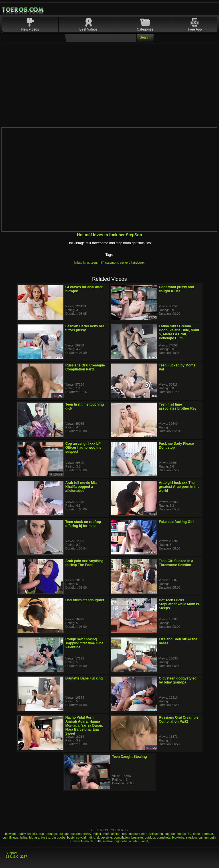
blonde (181, 834)
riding (91, 837)
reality (22, 834)
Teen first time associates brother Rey (178, 406)
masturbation (138, 834)
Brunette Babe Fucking (84, 678)
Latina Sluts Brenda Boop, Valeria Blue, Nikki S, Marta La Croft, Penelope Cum (179, 332)
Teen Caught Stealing (129, 757)
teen (94, 262)
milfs (98, 841)
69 (189, 834)
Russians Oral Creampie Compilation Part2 (179, 719)
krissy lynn (82, 262)
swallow (191, 837)
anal (145, 841)
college (64, 834)
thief (106, 834)
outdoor (150, 837)
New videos (30, 29)
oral (125, 834)
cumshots (164, 837)
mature (108, 841)
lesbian (115, 834)
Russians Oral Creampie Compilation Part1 (85, 367)
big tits (45, 837)
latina (24, 837)
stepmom (112, 262)
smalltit (32, 834)
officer (97, 834)
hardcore (138, 262)
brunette (137, 837)
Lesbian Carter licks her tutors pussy (85, 328)
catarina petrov (81, 834)
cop (41, 834)
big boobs (58, 837)
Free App (195, 29)
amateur (135, 841)
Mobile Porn (23, 10)
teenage (51, 834)
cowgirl (81, 837)
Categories (145, 29)
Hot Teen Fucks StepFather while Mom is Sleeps (179, 604)
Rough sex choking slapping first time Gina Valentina (84, 643)
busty (71, 837)
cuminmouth (207, 837)
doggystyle (105, 837)
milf (101, 262)
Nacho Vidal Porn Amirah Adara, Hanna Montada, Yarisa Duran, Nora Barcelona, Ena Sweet (84, 725)
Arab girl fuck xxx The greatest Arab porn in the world (179, 487)
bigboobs (121, 841)
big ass (34, 837)
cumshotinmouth (82, 841)
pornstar (207, 834)
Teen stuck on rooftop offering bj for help (83, 524)
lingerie (170, 834)
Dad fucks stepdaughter (85, 600)
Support (11, 853)
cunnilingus (10, 837)
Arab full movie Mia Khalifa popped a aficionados (81, 487)
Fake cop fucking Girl (176, 522)
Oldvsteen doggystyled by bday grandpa (178, 680)
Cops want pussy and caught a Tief (176, 289)
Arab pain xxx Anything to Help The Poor (84, 563)
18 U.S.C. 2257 (16, 857)
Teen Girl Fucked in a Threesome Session (176, 563)
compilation (122, 837)
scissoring (156, 834)
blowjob (10, 834)
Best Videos (88, 29)
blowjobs (178, 837)
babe (196, 834)
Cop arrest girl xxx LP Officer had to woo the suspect (83, 448)
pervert (125, 262)
